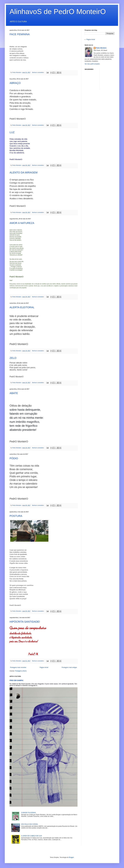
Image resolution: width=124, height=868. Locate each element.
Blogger (71, 857)
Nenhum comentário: (38, 72)
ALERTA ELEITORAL (22, 307)
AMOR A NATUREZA (22, 223)
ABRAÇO (15, 83)
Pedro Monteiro (101, 48)
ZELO (13, 358)
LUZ (12, 132)
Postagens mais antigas (69, 667)
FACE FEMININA (20, 34)
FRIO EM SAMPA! (17, 680)
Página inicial (44, 667)
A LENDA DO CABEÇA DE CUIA (32, 836)
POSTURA (16, 516)
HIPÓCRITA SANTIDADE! (25, 622)
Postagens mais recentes (18, 667)
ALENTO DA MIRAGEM (23, 172)
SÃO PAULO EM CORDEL (30, 824)
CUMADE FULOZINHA (28, 813)
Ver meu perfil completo (92, 64)
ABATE (14, 393)
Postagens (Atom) (21, 671)
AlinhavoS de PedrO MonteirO (58, 12)
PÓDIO (14, 458)
